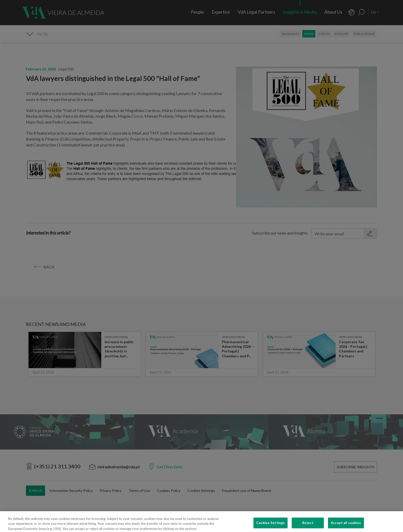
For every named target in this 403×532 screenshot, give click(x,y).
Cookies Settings (271, 526)
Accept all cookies (346, 526)
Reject (308, 526)
